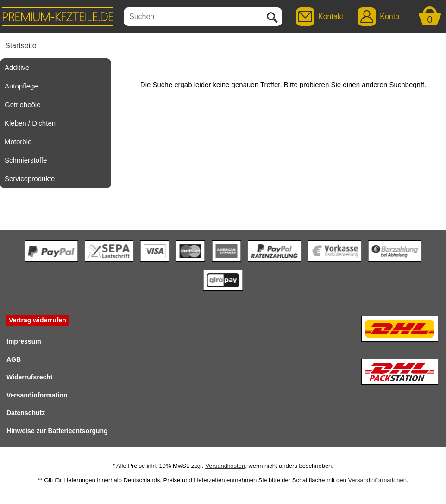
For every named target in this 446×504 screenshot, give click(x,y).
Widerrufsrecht (29, 377)
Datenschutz (26, 413)
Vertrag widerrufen (38, 320)
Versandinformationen (377, 480)
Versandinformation (37, 395)
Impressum (24, 341)
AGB (14, 359)
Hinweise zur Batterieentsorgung (57, 431)
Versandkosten (225, 466)
